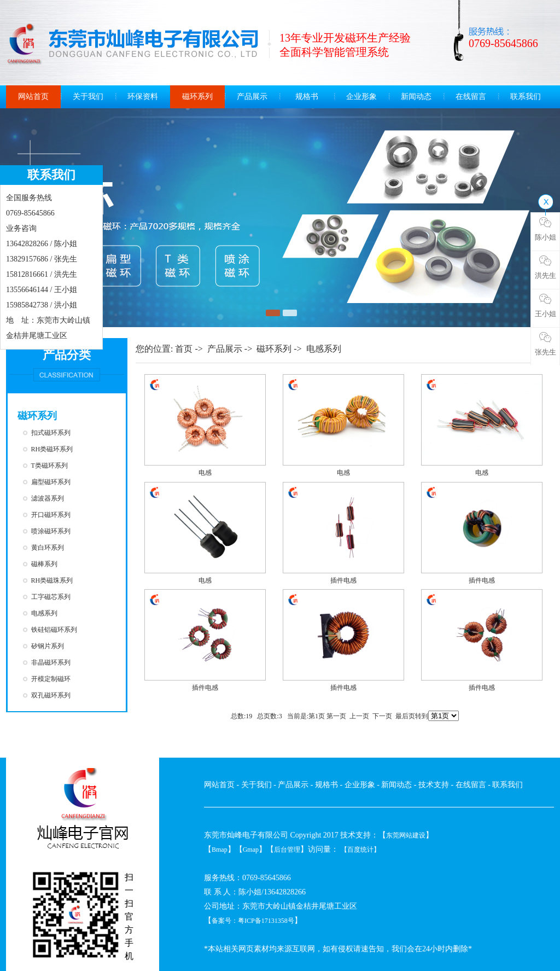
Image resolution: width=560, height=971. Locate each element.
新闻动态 (416, 97)
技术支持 (434, 785)
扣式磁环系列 (51, 433)
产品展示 (252, 97)
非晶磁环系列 (51, 662)
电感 (205, 473)
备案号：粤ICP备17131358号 (253, 921)
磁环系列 (197, 97)
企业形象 (361, 97)
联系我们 (526, 97)
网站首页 (33, 97)
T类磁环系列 (49, 466)
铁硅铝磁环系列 (54, 630)
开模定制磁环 (51, 679)
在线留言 (471, 97)
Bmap (220, 850)
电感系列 (44, 613)
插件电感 (343, 580)
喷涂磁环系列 (51, 531)
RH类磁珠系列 (52, 580)
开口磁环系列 (51, 515)
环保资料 (143, 97)
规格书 (307, 97)
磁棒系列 (44, 564)
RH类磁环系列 (52, 449)
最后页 (405, 716)
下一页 (382, 716)
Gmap (251, 850)
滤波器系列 (48, 498)
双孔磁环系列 (51, 695)
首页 (184, 349)
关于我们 (88, 97)
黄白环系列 (48, 548)
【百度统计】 (360, 850)
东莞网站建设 (406, 835)
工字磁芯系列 (51, 597)
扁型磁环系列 (51, 482)
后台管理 (287, 850)
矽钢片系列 (48, 646)
